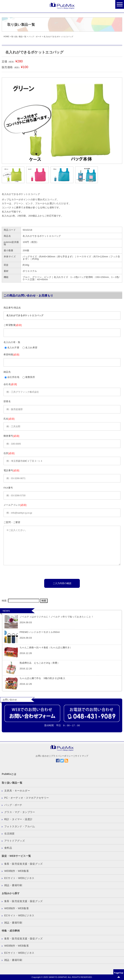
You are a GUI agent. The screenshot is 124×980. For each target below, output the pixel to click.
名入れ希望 (30, 348)
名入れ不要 (12, 348)
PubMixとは (9, 774)
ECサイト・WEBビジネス (19, 878)
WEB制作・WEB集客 (17, 871)
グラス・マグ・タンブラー (20, 812)
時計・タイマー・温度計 (18, 819)
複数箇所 (29, 377)
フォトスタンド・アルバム (20, 826)
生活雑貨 (9, 834)
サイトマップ (82, 756)
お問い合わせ (42, 756)
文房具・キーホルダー (17, 791)
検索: (5, 601)
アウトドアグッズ (15, 841)
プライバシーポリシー (62, 756)
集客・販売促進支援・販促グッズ (24, 864)
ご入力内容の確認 (62, 583)
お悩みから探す (11, 893)
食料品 (8, 848)
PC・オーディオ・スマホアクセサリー (27, 798)
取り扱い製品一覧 (12, 783)
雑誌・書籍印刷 (13, 885)
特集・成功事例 (11, 931)
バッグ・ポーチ (13, 805)
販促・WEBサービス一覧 (16, 856)
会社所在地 (12, 377)
